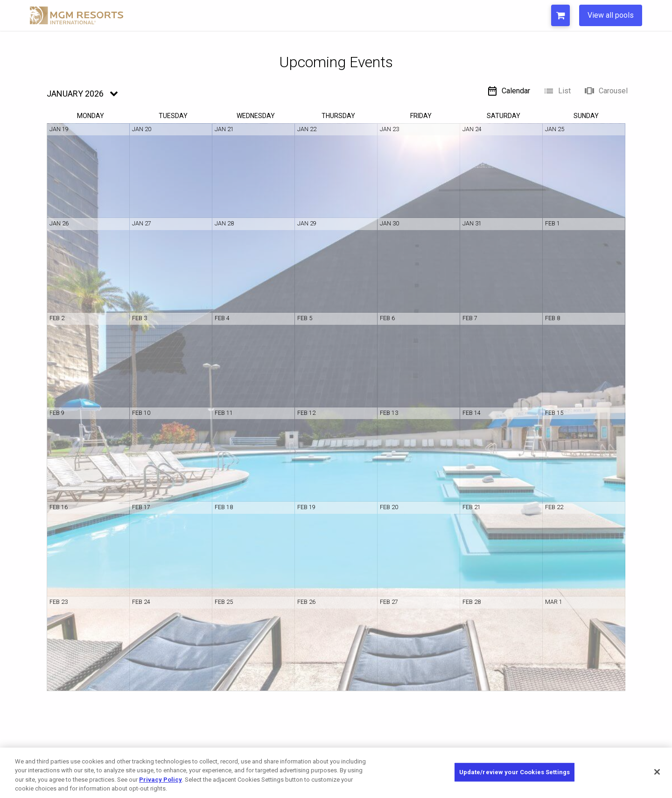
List (557, 91)
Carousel (606, 91)
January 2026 (75, 94)
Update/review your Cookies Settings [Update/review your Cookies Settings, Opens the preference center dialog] (515, 772)
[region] (336, 773)
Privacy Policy (161, 780)
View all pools (611, 15)
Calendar (508, 91)
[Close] (657, 772)
